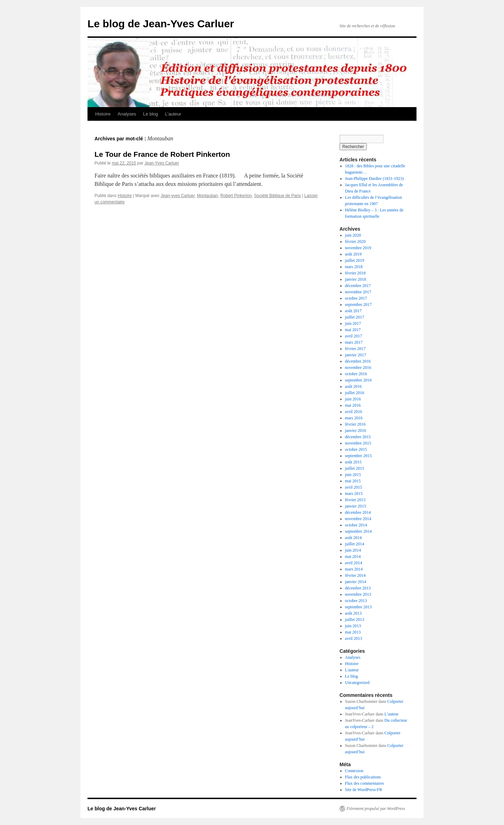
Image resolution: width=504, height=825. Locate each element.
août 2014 (353, 538)
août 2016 (353, 386)
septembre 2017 (358, 305)
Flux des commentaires (365, 783)
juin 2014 (353, 550)
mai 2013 (353, 632)
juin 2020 (353, 235)
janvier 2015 (356, 506)
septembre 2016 (358, 380)
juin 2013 (353, 626)
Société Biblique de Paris (277, 196)
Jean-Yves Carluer (162, 163)
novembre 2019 (358, 248)
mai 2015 (353, 481)
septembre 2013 (358, 607)
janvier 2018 (356, 279)
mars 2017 (354, 342)
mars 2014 (354, 569)
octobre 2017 (356, 298)
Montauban (208, 196)
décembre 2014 (358, 512)
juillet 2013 (355, 620)
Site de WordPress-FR (364, 790)
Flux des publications (363, 777)
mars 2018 (354, 267)
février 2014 (355, 575)
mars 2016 (354, 418)
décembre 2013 (358, 588)
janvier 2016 (356, 431)
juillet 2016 (355, 393)
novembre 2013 (358, 594)
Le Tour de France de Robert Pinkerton (162, 154)
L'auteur (352, 670)
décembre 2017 (358, 286)
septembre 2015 (358, 456)
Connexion (354, 771)
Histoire (103, 114)
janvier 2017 (356, 355)
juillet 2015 (355, 468)
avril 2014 (354, 563)
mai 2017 (353, 330)
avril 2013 (354, 638)
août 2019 (353, 254)
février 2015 (355, 500)
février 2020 (355, 242)
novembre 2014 (358, 519)
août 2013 (353, 613)
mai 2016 (353, 405)
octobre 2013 (356, 601)
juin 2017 (353, 323)
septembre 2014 (358, 531)
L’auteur (173, 114)
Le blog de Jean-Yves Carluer (161, 24)
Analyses (127, 114)
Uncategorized (357, 683)
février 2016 (355, 424)
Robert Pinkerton (236, 196)
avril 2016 (354, 412)
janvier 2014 (356, 582)
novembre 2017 (358, 292)
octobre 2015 (356, 449)
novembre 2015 (358, 443)
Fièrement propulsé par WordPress (376, 809)
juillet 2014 (355, 544)
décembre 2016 (358, 361)
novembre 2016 (358, 368)
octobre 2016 (356, 374)
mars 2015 (354, 494)
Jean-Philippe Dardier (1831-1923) (374, 179)
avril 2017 (354, 336)
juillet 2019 (355, 260)
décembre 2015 (358, 437)
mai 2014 (353, 557)
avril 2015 (354, 487)
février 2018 (355, 273)
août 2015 (353, 462)
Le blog (151, 114)
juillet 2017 (355, 317)
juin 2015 (353, 475)
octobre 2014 (356, 525)
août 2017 (353, 311)
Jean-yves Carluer (178, 196)
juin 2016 (353, 399)
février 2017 (355, 349)
